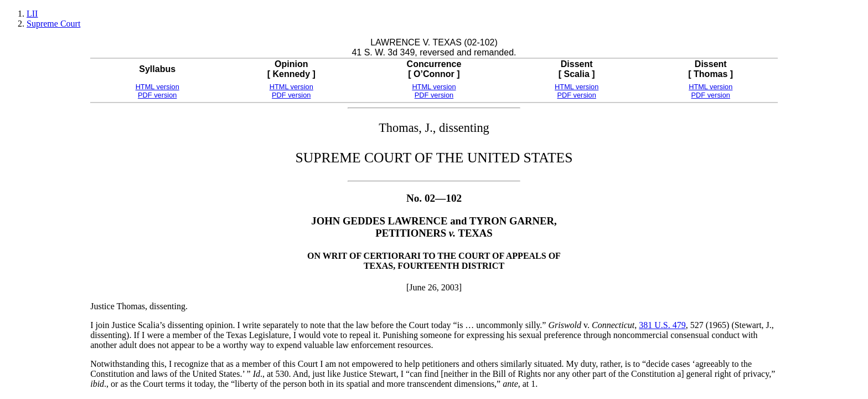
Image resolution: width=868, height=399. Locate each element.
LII (32, 14)
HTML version (157, 87)
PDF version (157, 95)
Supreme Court (53, 24)
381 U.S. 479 (662, 325)
